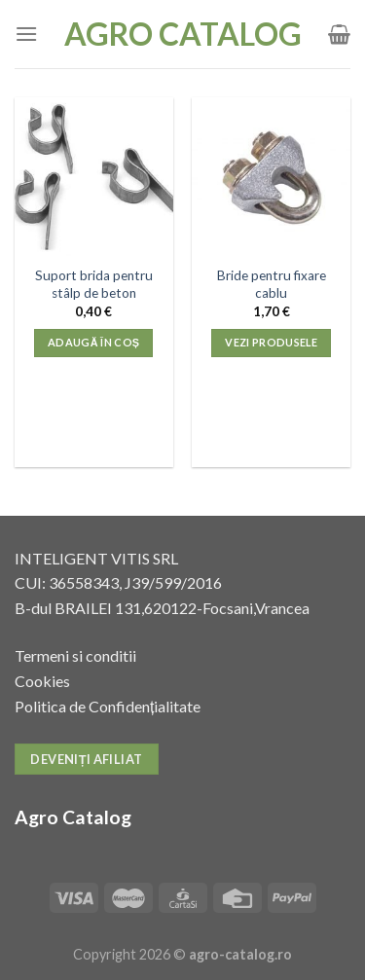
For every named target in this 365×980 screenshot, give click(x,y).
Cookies (42, 681)
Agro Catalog (183, 34)
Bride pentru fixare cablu (272, 284)
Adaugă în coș (93, 342)
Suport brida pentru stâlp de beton (94, 284)
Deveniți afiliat (86, 759)
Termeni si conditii (75, 655)
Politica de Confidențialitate (108, 706)
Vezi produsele (271, 342)
